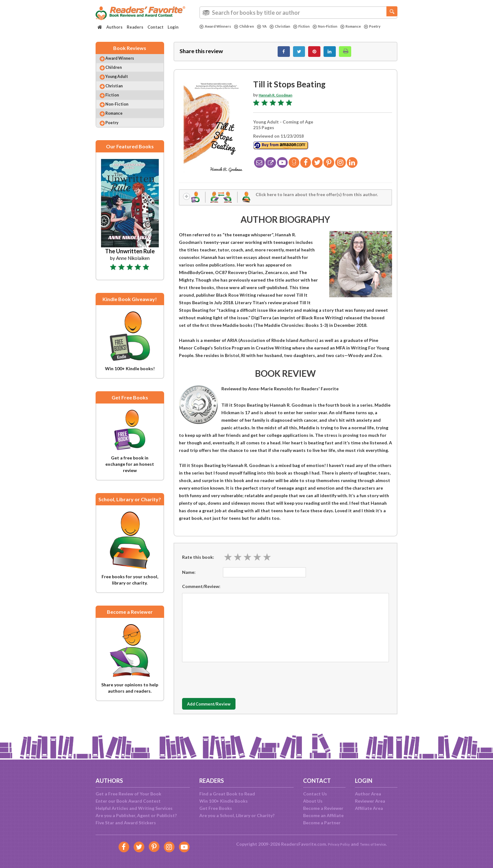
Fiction (313, 26)
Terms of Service (376, 844)
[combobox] (298, 13)
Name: (189, 578)
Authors (114, 27)
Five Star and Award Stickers (126, 823)
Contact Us (315, 794)
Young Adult (122, 85)
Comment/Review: (201, 592)
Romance (369, 26)
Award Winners (217, 26)
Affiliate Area (369, 808)
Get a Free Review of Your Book (128, 794)
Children (250, 26)
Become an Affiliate (323, 815)
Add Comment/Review (219, 710)
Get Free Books (216, 808)
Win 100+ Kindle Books (224, 801)
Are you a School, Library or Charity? (237, 815)
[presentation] (230, 684)
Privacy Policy (335, 844)
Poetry (209, 32)
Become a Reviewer (323, 808)
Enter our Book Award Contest (128, 801)
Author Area (368, 794)
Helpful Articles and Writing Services (134, 808)
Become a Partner (322, 823)
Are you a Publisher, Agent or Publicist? (136, 815)
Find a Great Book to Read (227, 794)
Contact (155, 27)
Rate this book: (198, 563)
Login (173, 27)
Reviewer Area (370, 801)
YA (269, 26)
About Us (313, 801)
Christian (289, 26)
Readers (135, 27)
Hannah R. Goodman (280, 98)
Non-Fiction (340, 26)
